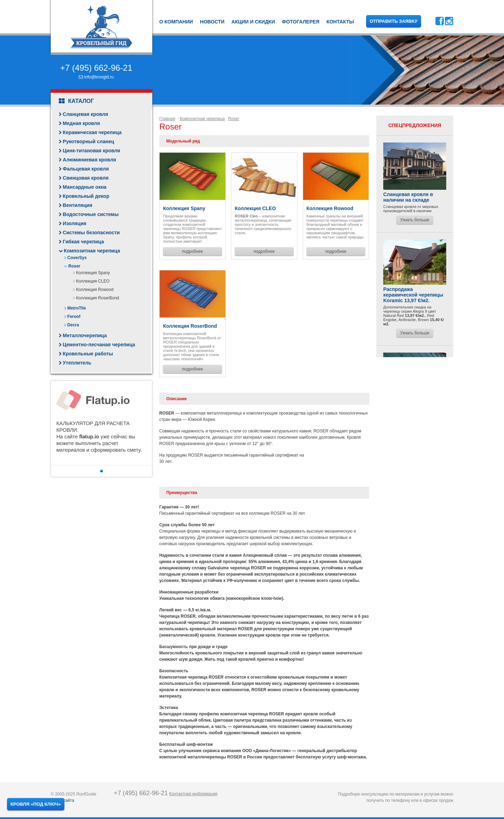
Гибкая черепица (83, 242)
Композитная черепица (92, 251)
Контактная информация (193, 794)
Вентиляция (77, 205)
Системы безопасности (91, 232)
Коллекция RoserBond (97, 298)
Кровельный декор (86, 196)
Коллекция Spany (93, 273)
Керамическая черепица (92, 132)
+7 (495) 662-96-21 (96, 68)
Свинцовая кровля (86, 178)
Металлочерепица (85, 335)
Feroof (74, 317)
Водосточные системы (91, 214)
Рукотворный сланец (88, 141)
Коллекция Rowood (95, 290)
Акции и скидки (253, 22)
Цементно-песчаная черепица (99, 345)
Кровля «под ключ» (36, 804)
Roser (74, 266)
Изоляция (74, 223)
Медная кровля (81, 123)
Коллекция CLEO (93, 281)
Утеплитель (77, 363)
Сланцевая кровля (85, 114)
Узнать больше (415, 220)
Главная (167, 119)
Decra (73, 325)
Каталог (76, 101)
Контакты (340, 22)
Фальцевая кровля (86, 169)
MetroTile (76, 308)
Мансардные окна (85, 187)
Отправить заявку (394, 21)
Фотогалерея (300, 22)
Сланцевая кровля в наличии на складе (408, 197)
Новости (212, 22)
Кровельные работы (88, 354)
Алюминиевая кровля (89, 160)
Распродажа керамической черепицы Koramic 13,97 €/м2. (413, 295)
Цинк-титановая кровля (91, 151)
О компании (176, 22)
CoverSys (77, 258)
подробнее (192, 251)
